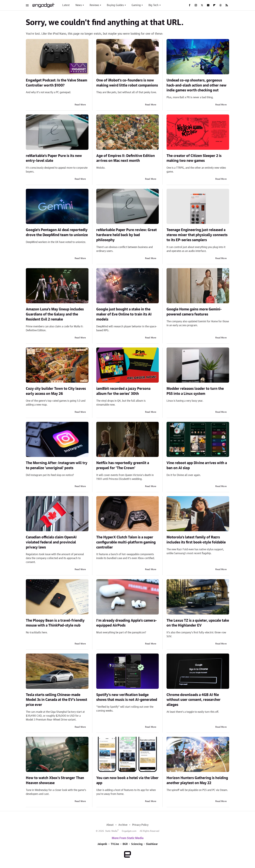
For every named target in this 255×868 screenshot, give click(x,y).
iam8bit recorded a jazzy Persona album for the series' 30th (123, 391)
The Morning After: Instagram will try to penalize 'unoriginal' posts (57, 465)
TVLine (115, 844)
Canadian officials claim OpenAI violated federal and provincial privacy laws (51, 542)
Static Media (111, 831)
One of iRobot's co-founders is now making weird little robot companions (127, 83)
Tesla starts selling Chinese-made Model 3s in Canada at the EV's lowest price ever (57, 700)
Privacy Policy (140, 825)
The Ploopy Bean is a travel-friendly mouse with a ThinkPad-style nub (55, 623)
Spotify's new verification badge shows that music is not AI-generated (127, 697)
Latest (66, 5)
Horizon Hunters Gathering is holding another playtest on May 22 (197, 780)
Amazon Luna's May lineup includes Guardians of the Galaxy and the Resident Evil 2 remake (55, 314)
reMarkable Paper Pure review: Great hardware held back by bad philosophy (127, 235)
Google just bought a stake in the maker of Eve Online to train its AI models (124, 314)
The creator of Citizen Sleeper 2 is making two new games (194, 158)
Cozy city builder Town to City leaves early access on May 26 (56, 391)
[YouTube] (208, 5)
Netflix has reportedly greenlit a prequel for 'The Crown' (123, 465)
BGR (125, 844)
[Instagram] (196, 5)
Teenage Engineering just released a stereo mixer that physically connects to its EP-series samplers (197, 235)
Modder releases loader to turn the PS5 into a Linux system (195, 391)
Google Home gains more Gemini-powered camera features (194, 312)
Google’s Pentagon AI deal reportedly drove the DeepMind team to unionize (57, 232)
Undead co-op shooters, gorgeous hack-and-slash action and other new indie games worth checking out (196, 85)
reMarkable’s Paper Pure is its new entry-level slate (54, 158)
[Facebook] (190, 5)
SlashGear (152, 844)
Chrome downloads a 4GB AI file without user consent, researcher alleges (194, 700)
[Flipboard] (214, 5)
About (110, 825)
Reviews (94, 5)
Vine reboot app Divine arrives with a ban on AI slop (197, 465)
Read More (80, 105)
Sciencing (137, 844)
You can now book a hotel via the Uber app (127, 780)
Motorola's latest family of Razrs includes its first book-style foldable (196, 540)
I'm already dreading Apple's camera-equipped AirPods (127, 623)
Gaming (136, 5)
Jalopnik (102, 844)
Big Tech (154, 5)
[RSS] (227, 5)
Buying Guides (115, 5)
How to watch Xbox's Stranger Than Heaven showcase (55, 780)
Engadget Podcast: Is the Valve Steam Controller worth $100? (57, 83)
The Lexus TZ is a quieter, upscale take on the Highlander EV (198, 623)
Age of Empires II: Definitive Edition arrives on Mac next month (126, 158)
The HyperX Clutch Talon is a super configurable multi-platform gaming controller (126, 542)
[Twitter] (202, 5)
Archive (123, 825)
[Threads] (221, 5)
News (79, 5)
